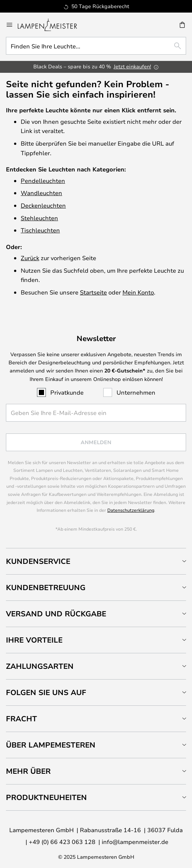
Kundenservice (38, 561)
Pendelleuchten (43, 181)
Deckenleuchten (43, 205)
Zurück (30, 258)
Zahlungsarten (40, 666)
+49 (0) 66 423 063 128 (62, 842)
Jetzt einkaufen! (132, 66)
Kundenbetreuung (46, 587)
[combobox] (96, 46)
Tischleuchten (40, 230)
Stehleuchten (39, 218)
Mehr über (28, 771)
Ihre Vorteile (34, 640)
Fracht (21, 719)
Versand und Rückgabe (56, 614)
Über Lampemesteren (51, 745)
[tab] (96, 561)
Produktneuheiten (46, 797)
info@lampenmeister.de (135, 842)
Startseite (93, 292)
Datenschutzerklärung (131, 510)
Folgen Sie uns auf (46, 692)
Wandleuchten (41, 193)
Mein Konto (138, 292)
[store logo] (52, 25)
